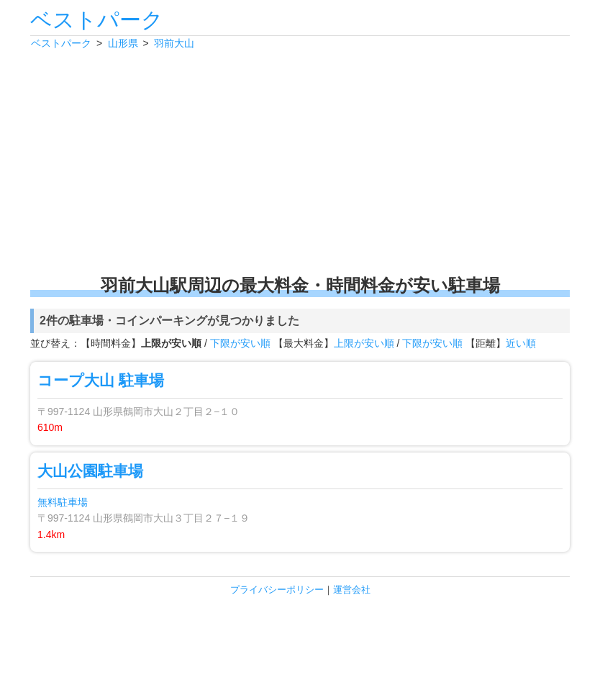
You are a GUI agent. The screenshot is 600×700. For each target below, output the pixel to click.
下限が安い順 (240, 343)
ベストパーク (97, 20)
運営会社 (352, 590)
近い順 (521, 343)
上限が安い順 (364, 343)
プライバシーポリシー (277, 590)
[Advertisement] (300, 162)
